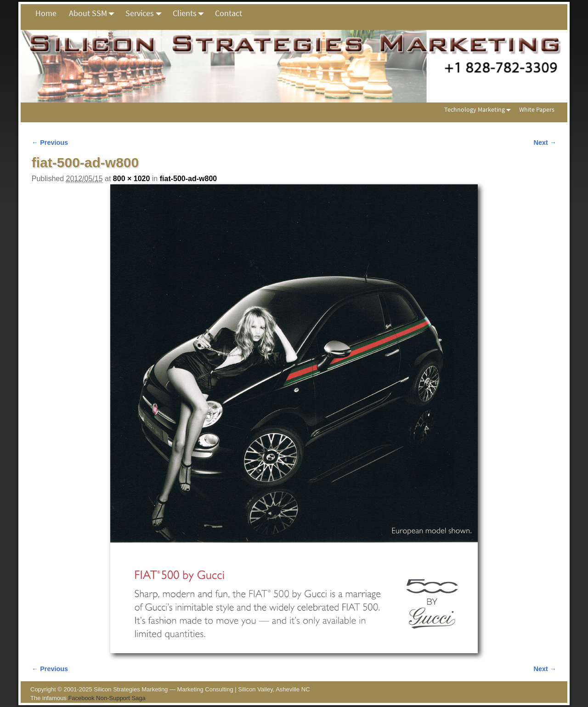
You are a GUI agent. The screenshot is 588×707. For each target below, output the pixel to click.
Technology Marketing (479, 110)
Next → (545, 143)
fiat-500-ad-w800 (189, 179)
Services (146, 13)
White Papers (537, 109)
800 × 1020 (132, 179)
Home (46, 13)
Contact (229, 13)
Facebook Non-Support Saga (107, 698)
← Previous (50, 143)
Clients (191, 13)
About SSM (94, 13)
